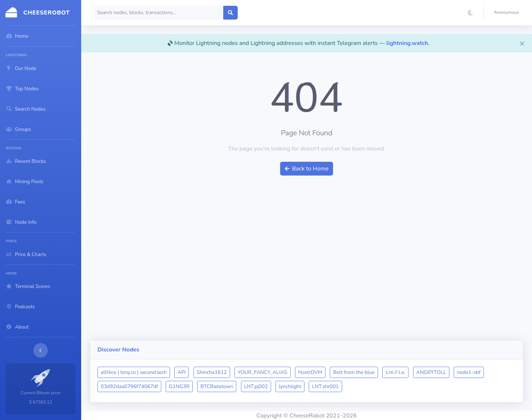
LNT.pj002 (256, 386)
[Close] (522, 43)
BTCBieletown (217, 386)
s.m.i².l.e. (396, 372)
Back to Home (307, 169)
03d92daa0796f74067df (129, 386)
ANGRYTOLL (431, 372)
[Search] (158, 13)
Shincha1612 (212, 372)
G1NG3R (179, 386)
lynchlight (290, 386)
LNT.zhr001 (325, 386)
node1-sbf (469, 372)
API (182, 372)
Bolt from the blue (354, 372)
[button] (508, 13)
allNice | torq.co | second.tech (134, 372)
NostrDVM (310, 372)
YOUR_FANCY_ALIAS (263, 372)
